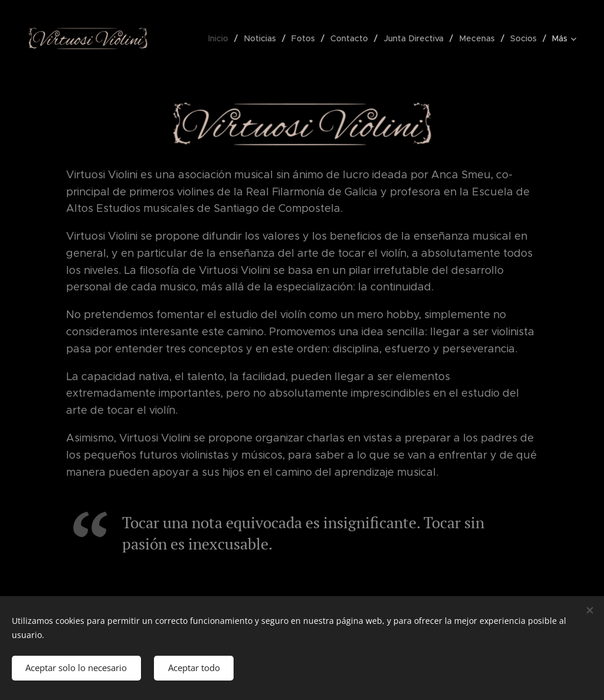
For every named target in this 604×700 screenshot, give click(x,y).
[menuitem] (224, 38)
